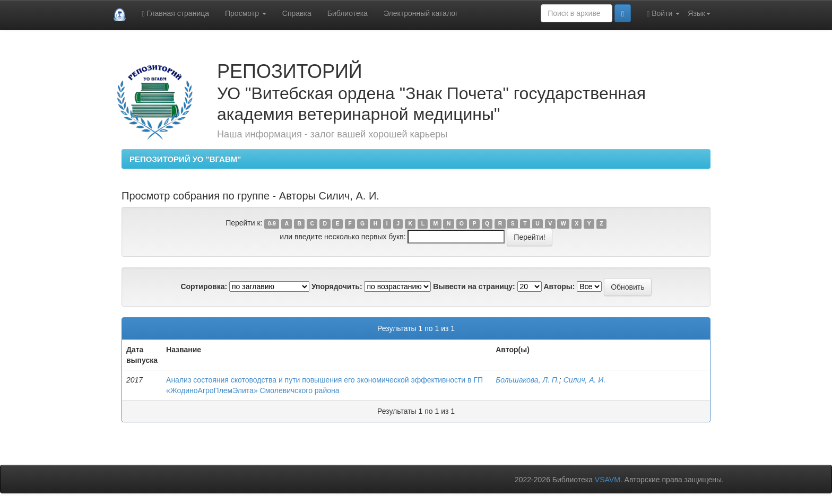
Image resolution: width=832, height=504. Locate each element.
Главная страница (175, 14)
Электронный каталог (421, 13)
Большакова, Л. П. (527, 380)
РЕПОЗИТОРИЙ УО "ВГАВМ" (185, 159)
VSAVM (608, 480)
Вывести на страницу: (474, 286)
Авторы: (559, 286)
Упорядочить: (337, 286)
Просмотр (246, 13)
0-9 (272, 223)
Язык (699, 13)
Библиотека (348, 13)
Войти (663, 14)
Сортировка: (204, 286)
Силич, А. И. (585, 380)
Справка (297, 13)
